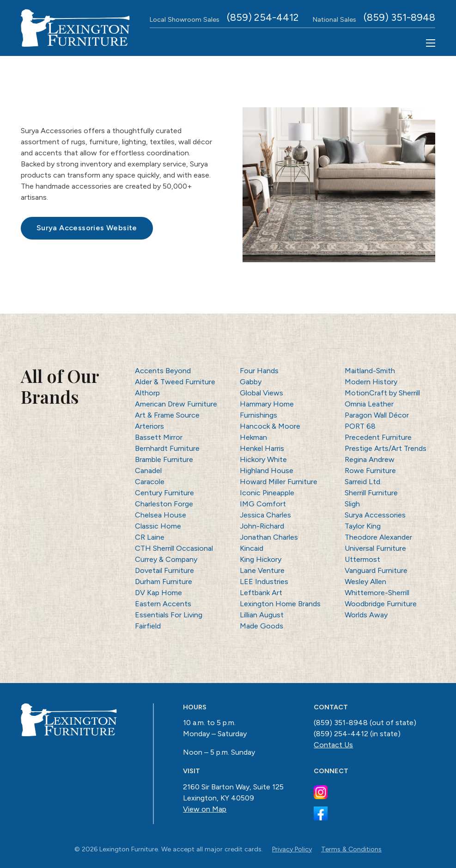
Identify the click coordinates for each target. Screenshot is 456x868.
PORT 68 (360, 426)
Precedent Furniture (378, 437)
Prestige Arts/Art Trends (386, 448)
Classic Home (158, 526)
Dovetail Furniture (164, 570)
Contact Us (333, 745)
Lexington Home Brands (280, 604)
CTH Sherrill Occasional (174, 548)
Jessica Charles (265, 515)
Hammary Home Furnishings (267, 409)
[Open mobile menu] (431, 43)
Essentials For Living (169, 615)
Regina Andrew (370, 459)
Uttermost (362, 559)
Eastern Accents (163, 604)
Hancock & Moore (270, 426)
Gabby (251, 382)
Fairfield (148, 626)
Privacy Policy (292, 849)
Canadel (148, 471)
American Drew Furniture (176, 404)
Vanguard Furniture (376, 570)
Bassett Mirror (159, 437)
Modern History (371, 382)
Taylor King (363, 526)
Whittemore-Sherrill (377, 593)
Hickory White (263, 459)
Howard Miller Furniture (279, 482)
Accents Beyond (163, 371)
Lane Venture (262, 570)
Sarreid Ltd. (363, 482)
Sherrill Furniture (371, 493)
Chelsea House (161, 515)
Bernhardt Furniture (167, 448)
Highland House (267, 471)
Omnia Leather (369, 404)
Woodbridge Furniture (381, 604)
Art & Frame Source (167, 415)
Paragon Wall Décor (377, 415)
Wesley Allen (365, 582)
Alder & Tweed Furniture (175, 382)
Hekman (253, 437)
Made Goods (261, 626)
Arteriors (149, 426)
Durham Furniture (164, 582)
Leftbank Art (261, 593)
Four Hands (259, 371)
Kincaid (252, 548)
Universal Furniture (375, 548)
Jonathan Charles (269, 537)
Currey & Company (166, 559)
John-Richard (262, 526)
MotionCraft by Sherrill (382, 393)
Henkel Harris (262, 448)
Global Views (261, 393)
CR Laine (150, 537)
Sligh (352, 504)
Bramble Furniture (164, 459)
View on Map (205, 809)
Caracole (150, 482)
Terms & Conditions (351, 849)
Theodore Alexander (378, 537)
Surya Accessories (375, 515)
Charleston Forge (164, 504)
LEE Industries (264, 582)
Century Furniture (164, 493)
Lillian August (262, 615)
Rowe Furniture (370, 471)
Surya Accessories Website (87, 228)
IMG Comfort (263, 504)
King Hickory (261, 559)
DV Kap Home (158, 593)
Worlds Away (366, 615)
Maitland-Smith (370, 371)
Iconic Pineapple (267, 493)
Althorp (147, 393)
